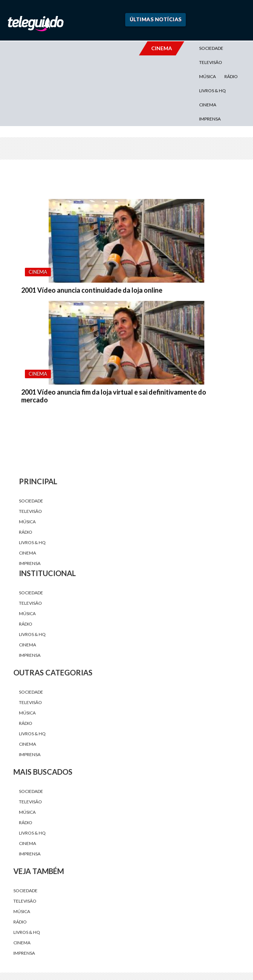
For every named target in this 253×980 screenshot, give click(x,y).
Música (207, 76)
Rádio (231, 76)
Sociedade (211, 48)
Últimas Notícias (156, 19)
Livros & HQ (213, 91)
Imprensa (210, 119)
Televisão (211, 62)
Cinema (208, 105)
